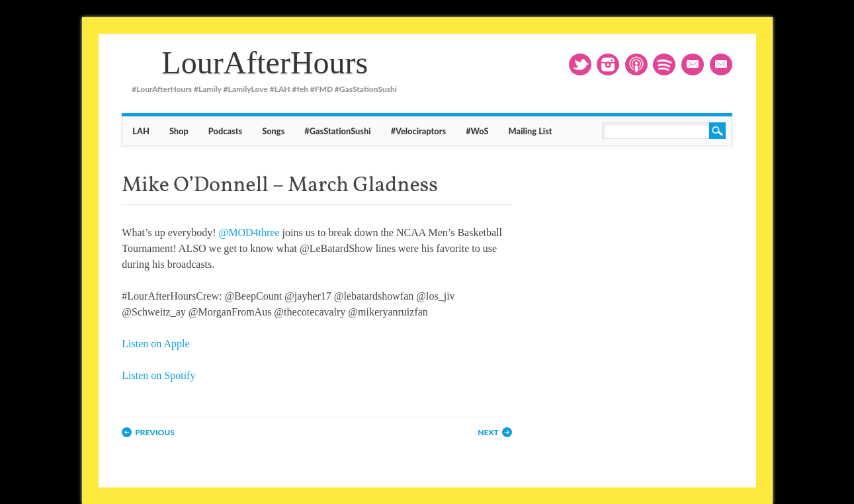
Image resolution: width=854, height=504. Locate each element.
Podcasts (225, 131)
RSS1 (636, 64)
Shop (179, 131)
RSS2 (664, 64)
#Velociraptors (419, 131)
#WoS (477, 131)
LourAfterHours (265, 63)
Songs (273, 131)
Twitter (580, 64)
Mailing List (724, 66)
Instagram (608, 64)
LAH (141, 131)
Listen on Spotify (158, 375)
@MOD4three (249, 232)
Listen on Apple (155, 344)
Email (693, 64)
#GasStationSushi (337, 131)
